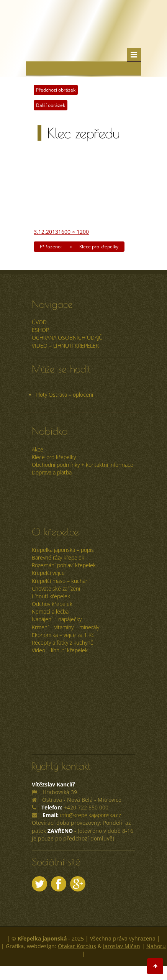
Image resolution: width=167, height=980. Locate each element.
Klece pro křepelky (54, 457)
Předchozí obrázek (56, 90)
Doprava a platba (52, 472)
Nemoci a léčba (50, 611)
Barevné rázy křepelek (58, 557)
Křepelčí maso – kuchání (61, 581)
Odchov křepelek (52, 604)
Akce (38, 449)
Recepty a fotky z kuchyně (63, 643)
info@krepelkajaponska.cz (91, 815)
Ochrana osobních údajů (67, 337)
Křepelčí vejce (48, 573)
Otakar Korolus (77, 946)
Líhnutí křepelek (51, 596)
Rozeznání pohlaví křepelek (64, 565)
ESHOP (40, 330)
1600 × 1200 (74, 232)
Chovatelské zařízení (56, 588)
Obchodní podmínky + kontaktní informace (83, 465)
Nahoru (156, 946)
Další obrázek (51, 105)
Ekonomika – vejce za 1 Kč (63, 635)
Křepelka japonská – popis (63, 550)
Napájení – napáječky (57, 619)
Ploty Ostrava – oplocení (64, 395)
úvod (39, 322)
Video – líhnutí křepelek (65, 346)
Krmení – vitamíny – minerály (65, 627)
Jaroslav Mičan (122, 946)
